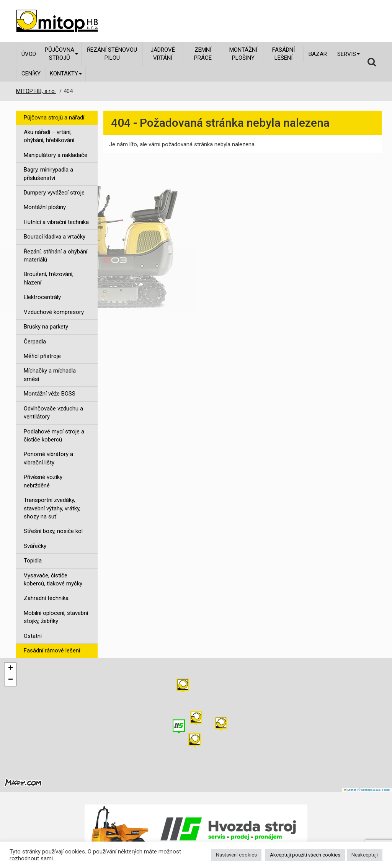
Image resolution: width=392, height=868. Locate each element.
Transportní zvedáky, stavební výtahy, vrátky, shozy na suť (52, 508)
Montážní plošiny (243, 54)
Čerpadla (35, 342)
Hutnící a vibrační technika (56, 222)
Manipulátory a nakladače (56, 155)
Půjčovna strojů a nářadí (54, 118)
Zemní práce (203, 54)
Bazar (318, 54)
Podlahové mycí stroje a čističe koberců (54, 436)
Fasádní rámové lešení (52, 651)
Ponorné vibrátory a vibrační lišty (48, 458)
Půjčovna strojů (61, 54)
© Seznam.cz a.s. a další (374, 790)
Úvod (29, 54)
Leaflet (350, 790)
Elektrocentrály (42, 297)
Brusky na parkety (46, 327)
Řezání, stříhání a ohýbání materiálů (56, 256)
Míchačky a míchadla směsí (50, 375)
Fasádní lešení (283, 54)
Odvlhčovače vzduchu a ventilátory (53, 413)
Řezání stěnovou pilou (112, 54)
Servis (349, 54)
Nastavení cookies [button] (236, 855)
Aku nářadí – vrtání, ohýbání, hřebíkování (49, 136)
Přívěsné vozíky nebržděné (43, 481)
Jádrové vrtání (163, 54)
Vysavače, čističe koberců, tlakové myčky (53, 579)
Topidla (33, 561)
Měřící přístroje (42, 356)
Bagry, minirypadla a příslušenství (48, 174)
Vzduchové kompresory (54, 312)
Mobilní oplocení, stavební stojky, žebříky (56, 617)
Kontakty (66, 74)
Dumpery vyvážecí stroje (54, 193)
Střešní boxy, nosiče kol (53, 531)
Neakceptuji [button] (365, 855)
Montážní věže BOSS (50, 394)
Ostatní (33, 636)
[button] (221, 724)
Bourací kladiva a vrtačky (55, 237)
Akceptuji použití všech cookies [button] (305, 855)
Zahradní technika (46, 598)
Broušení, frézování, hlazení (49, 278)
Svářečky (35, 546)
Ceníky (31, 74)
